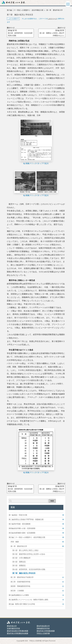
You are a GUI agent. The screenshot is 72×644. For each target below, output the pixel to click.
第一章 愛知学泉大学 (54, 10)
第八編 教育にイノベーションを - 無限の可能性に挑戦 (28, 600)
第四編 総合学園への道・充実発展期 (22, 528)
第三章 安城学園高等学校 (20, 582)
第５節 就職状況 (19, 566)
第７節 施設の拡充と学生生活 (24, 573)
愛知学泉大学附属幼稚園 (46, 631)
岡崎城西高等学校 (43, 628)
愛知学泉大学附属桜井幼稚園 (18, 633)
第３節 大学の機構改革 (21, 558)
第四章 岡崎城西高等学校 (20, 586)
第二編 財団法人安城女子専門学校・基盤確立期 (26, 519)
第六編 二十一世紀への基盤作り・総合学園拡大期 (25, 10)
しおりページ (52, 19)
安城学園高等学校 (13, 628)
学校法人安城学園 (43, 633)
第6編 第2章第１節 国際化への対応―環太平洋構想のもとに (52, 33)
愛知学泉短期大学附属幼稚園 (18, 631)
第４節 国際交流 (19, 562)
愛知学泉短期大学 (43, 626)
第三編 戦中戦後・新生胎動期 (20, 524)
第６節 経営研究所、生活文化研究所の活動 (29, 569)
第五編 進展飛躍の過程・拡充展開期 (22, 533)
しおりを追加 (13, 19)
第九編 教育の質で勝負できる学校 (22, 604)
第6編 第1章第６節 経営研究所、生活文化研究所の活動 (20, 33)
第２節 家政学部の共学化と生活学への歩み (29, 554)
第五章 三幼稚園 (17, 591)
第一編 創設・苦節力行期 (18, 515)
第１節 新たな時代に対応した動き (26, 550)
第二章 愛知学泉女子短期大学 (22, 577)
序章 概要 (15, 542)
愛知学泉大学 (12, 626)
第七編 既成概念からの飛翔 (19, 595)
